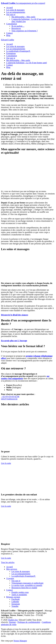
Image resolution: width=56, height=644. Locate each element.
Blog (8, 35)
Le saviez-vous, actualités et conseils (27, 585)
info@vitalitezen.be (9, 399)
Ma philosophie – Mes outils (23, 17)
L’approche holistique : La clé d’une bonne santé (27, 63)
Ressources (16, 28)
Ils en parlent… (18, 26)
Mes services (12, 569)
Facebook (15, 599)
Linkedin (15, 602)
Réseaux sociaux (13, 597)
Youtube (15, 606)
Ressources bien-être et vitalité (24, 588)
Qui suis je (11, 58)
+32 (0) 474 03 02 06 (10, 397)
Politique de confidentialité (29, 622)
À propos (10, 578)
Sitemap (12, 622)
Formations (11, 53)
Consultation (12, 24)
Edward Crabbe (8, 40)
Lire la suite (6, 463)
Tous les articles (8, 562)
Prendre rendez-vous (20, 592)
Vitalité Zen (13, 620)
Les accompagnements (16, 12)
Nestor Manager (20, 641)
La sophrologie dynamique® (18, 51)
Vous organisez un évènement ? (25, 31)
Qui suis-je (11, 14)
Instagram (16, 604)
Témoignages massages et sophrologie (27, 583)
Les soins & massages (15, 10)
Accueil (10, 8)
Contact (10, 33)
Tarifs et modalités (19, 595)
